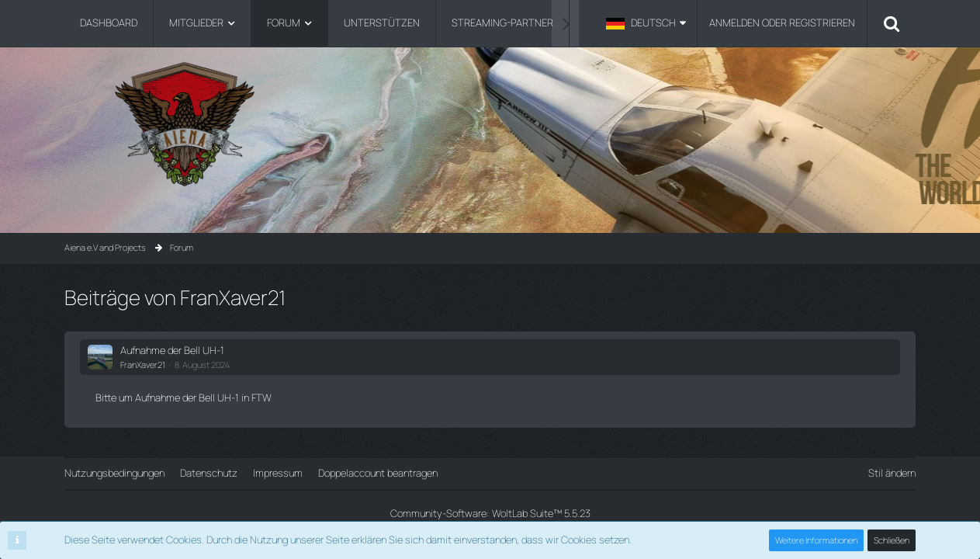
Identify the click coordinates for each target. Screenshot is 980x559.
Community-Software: (490, 513)
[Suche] (892, 23)
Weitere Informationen (816, 540)
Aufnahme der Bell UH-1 (172, 350)
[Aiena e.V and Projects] (490, 124)
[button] (646, 23)
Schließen (892, 540)
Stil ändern (892, 473)
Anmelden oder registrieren (782, 23)
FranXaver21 (143, 365)
